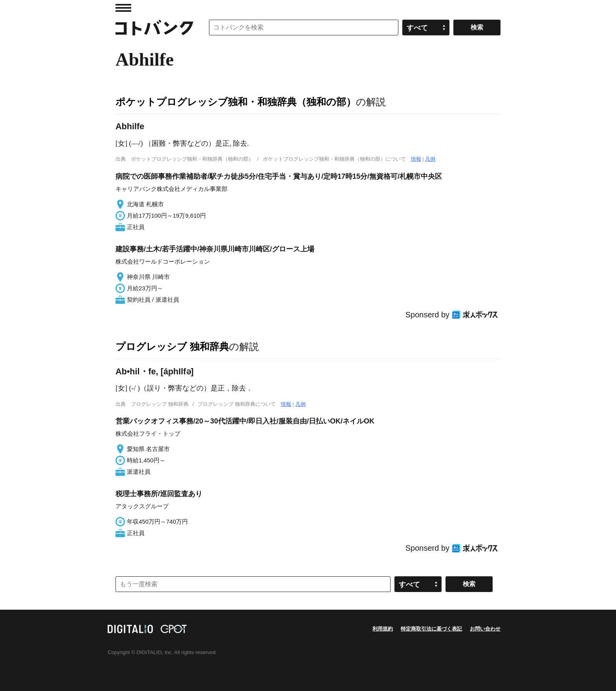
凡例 (430, 159)
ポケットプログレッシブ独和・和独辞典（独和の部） (236, 102)
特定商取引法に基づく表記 (431, 629)
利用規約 (383, 629)
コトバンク (154, 27)
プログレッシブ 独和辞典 (172, 346)
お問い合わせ (485, 629)
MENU (123, 8)
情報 (416, 159)
